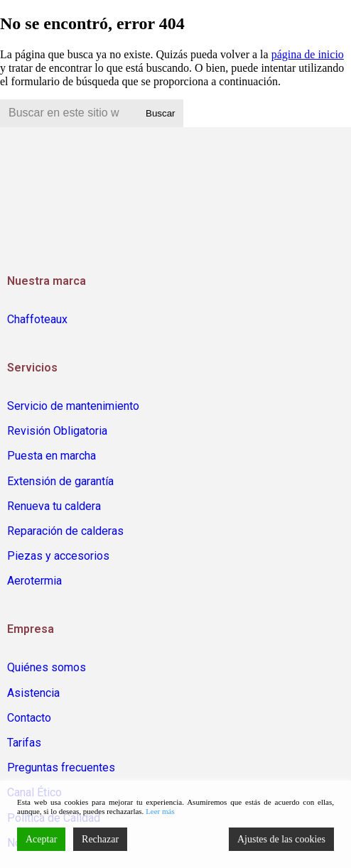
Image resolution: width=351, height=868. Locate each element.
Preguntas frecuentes (61, 767)
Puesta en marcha (52, 456)
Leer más (160, 811)
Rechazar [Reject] (100, 839)
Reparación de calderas (65, 531)
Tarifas (24, 743)
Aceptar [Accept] (41, 839)
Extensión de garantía (60, 481)
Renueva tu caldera (54, 506)
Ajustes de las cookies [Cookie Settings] (281, 839)
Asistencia (33, 693)
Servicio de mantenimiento (73, 406)
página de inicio (308, 54)
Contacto (29, 718)
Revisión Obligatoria (57, 431)
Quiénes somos (47, 667)
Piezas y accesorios (58, 556)
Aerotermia (34, 581)
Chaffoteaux (37, 319)
